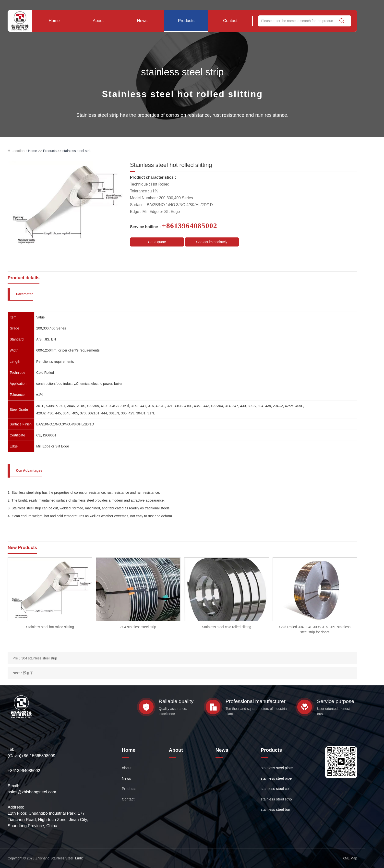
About (98, 21)
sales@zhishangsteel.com (32, 792)
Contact (230, 21)
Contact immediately (212, 242)
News (142, 21)
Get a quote (157, 242)
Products (186, 21)
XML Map (350, 858)
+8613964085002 (24, 771)
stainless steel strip (77, 151)
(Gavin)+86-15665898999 (31, 756)
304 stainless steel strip (39, 658)
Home (54, 21)
